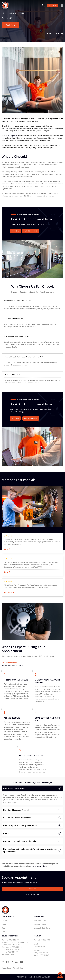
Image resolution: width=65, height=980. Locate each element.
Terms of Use (6, 968)
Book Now (53, 5)
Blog (3, 928)
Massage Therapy (40, 924)
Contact (4, 932)
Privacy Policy (18, 968)
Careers (4, 924)
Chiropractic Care (40, 921)
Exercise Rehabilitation (42, 928)
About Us (5, 921)
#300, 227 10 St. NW (41, 953)
